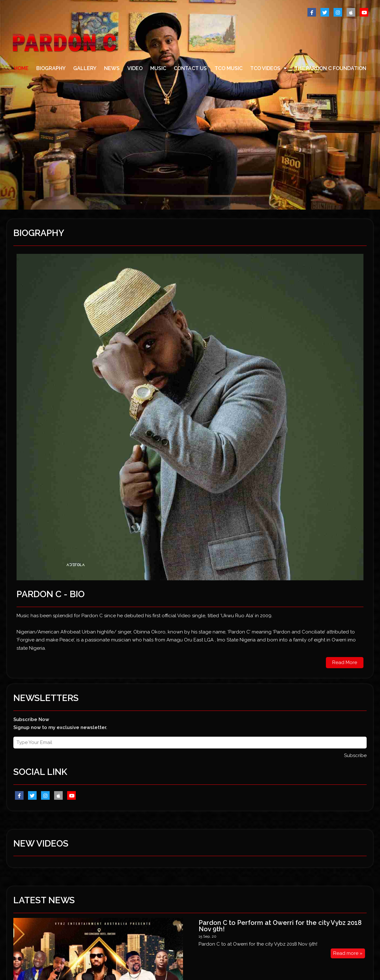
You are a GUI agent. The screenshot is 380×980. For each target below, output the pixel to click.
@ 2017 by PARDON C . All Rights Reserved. (55, 950)
